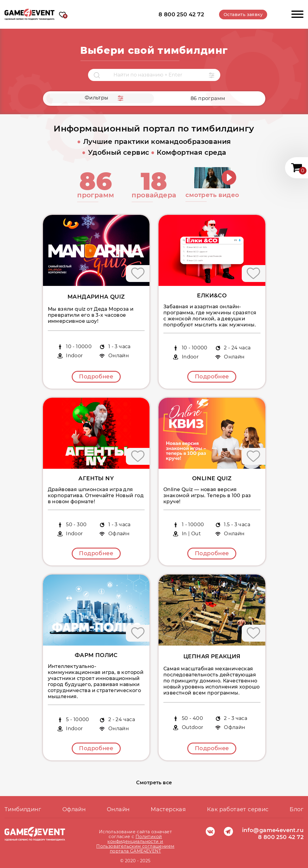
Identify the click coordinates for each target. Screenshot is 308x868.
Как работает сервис (238, 809)
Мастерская (168, 809)
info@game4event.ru (273, 830)
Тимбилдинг (23, 809)
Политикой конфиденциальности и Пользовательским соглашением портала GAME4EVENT (135, 844)
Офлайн (74, 809)
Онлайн (118, 809)
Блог (297, 809)
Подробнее (96, 377)
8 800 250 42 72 (181, 14)
